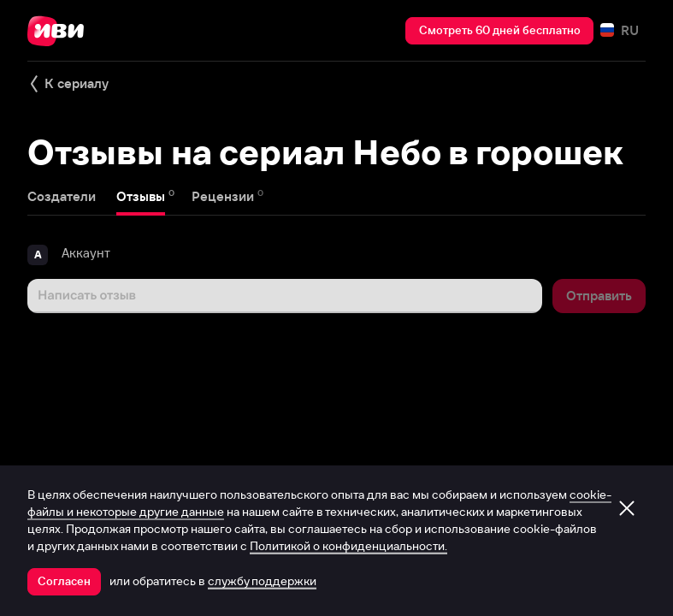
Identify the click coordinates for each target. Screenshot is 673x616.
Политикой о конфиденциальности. (348, 546)
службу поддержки (262, 581)
